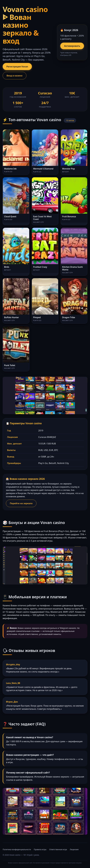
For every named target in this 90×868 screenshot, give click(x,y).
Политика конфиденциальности (17, 849)
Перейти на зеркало (21, 503)
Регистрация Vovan (17, 66)
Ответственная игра (58, 849)
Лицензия (74, 849)
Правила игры (40, 849)
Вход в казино (15, 76)
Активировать (72, 46)
